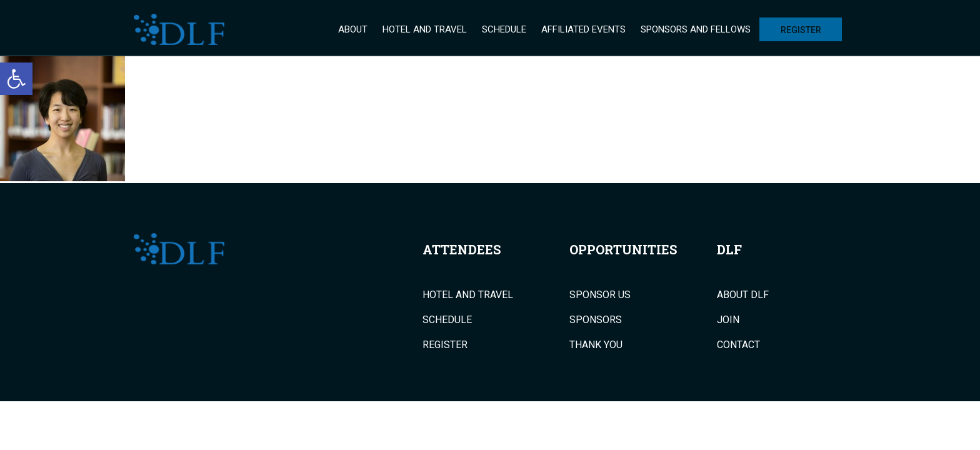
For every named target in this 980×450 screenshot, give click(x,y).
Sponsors (596, 320)
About (353, 29)
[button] (16, 79)
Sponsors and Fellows (696, 29)
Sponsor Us (600, 295)
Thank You (596, 345)
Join (728, 320)
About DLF (743, 295)
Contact (738, 345)
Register (801, 30)
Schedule (504, 29)
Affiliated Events (583, 29)
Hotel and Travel (425, 29)
